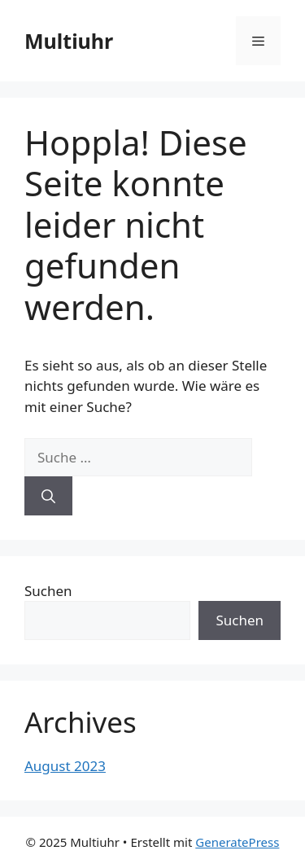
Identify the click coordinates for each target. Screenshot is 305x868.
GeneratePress (237, 842)
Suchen (48, 591)
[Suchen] (48, 496)
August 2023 (65, 766)
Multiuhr (69, 41)
